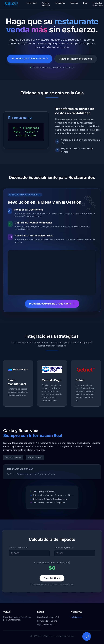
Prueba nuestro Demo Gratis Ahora (52, 304)
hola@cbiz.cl (77, 617)
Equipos (74, 3)
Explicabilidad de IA (46, 625)
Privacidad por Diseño (47, 621)
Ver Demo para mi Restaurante (30, 59)
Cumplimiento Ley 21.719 (48, 617)
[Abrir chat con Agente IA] (87, 636)
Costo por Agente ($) (64, 547)
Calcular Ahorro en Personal (76, 59)
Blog (85, 3)
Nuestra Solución (46, 4)
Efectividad (32, 3)
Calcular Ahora (52, 578)
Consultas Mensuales (18, 547)
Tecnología (60, 3)
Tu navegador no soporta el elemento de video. (52, 273)
